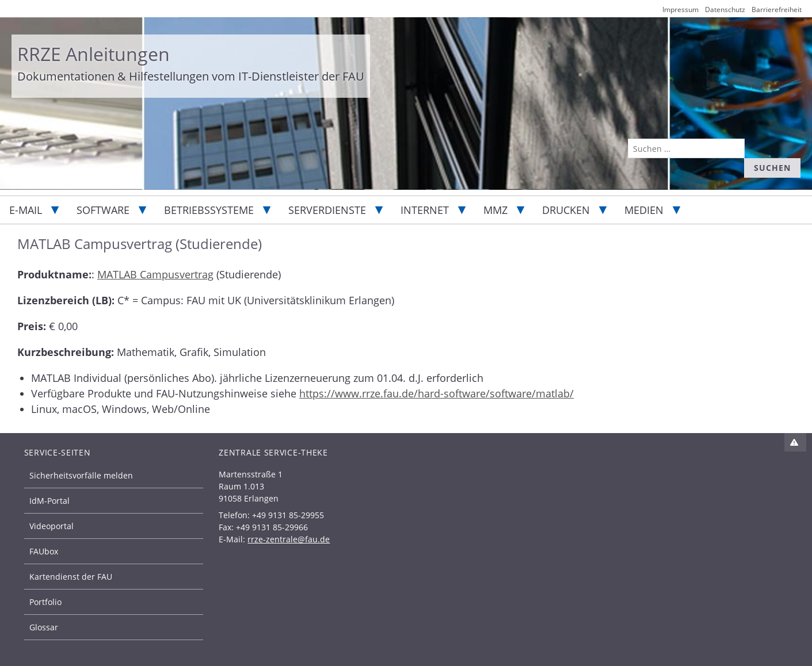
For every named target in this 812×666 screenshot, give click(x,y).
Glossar (44, 627)
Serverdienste (327, 210)
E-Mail (26, 210)
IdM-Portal (49, 501)
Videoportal (52, 526)
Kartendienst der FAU (71, 577)
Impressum (681, 9)
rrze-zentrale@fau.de (289, 539)
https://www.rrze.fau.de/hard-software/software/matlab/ (437, 393)
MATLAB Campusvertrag (155, 274)
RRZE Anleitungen (94, 54)
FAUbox (44, 551)
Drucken (566, 210)
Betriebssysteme (209, 210)
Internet (425, 210)
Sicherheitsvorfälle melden (81, 475)
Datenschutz (725, 9)
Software (103, 210)
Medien (644, 210)
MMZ (495, 210)
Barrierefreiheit (777, 9)
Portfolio (45, 602)
